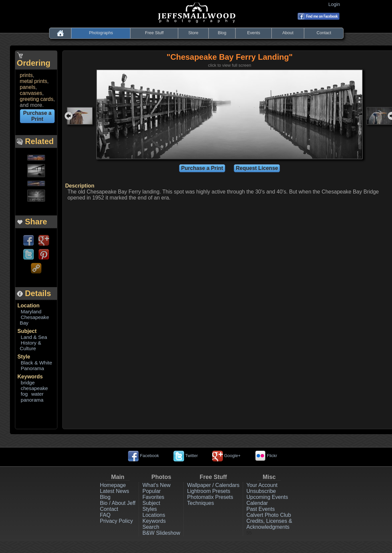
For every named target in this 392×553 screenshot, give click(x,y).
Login (335, 4)
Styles (150, 509)
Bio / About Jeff (118, 503)
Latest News (114, 491)
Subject (27, 331)
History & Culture (31, 346)
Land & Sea (34, 337)
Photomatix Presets (210, 497)
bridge (28, 383)
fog (24, 394)
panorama (32, 400)
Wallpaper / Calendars (213, 485)
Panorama (33, 368)
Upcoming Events (267, 497)
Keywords (30, 377)
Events (254, 33)
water (37, 394)
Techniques (200, 503)
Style (24, 357)
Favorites (153, 497)
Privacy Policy (116, 521)
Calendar (257, 503)
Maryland (31, 312)
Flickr (266, 456)
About (288, 33)
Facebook (143, 456)
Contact (324, 33)
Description (80, 186)
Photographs (101, 33)
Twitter (186, 456)
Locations (154, 515)
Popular (151, 491)
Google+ (226, 456)
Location (29, 306)
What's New (156, 485)
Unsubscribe (261, 491)
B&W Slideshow (161, 533)
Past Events (261, 509)
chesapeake (34, 388)
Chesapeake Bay (34, 320)
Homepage (113, 485)
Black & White (37, 363)
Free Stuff (154, 33)
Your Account (262, 485)
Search (151, 527)
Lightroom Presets (209, 491)
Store (194, 33)
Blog (222, 33)
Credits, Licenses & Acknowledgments (269, 524)
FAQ (105, 515)
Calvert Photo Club (269, 515)
